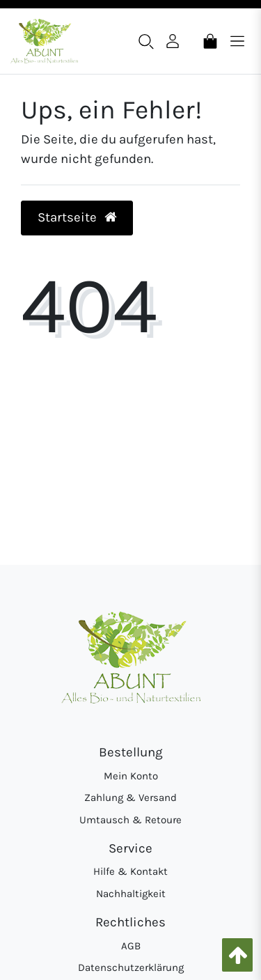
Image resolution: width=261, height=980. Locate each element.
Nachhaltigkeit (131, 894)
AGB (131, 946)
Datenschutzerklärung (131, 967)
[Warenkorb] (210, 40)
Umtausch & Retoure (130, 820)
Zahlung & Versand (130, 798)
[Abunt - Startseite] (44, 41)
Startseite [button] (77, 217)
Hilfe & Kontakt (130, 871)
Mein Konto (131, 776)
